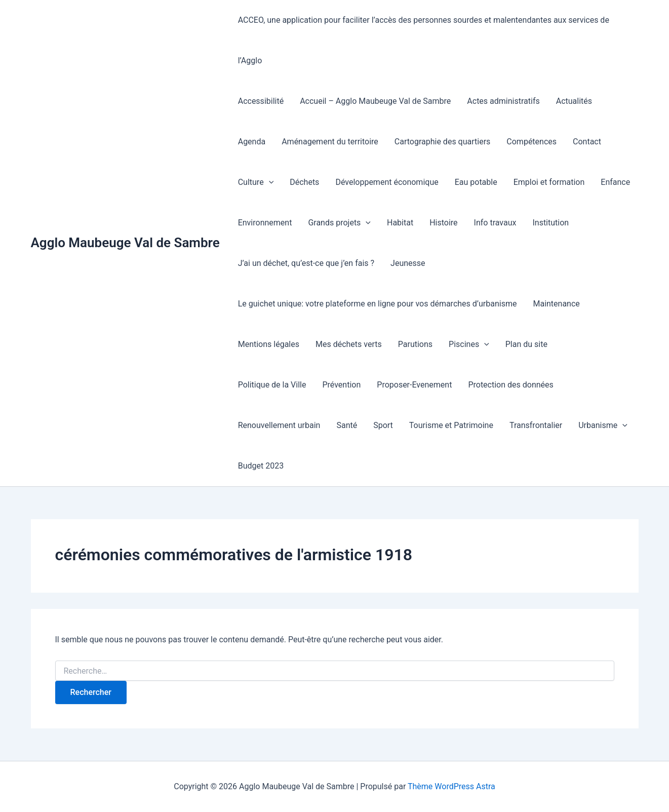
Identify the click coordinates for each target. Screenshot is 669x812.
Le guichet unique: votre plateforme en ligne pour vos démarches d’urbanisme (378, 304)
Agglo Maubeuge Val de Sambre (125, 243)
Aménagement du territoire (330, 142)
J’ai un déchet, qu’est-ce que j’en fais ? (306, 263)
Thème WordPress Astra (451, 786)
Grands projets (339, 223)
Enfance (615, 182)
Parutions (415, 344)
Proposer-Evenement (414, 385)
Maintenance (556, 304)
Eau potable (476, 182)
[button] (269, 182)
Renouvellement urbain (279, 425)
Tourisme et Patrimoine (451, 425)
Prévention (341, 385)
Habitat (400, 223)
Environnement (265, 223)
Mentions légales (269, 344)
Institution (550, 223)
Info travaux (495, 223)
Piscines (469, 344)
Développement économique (387, 182)
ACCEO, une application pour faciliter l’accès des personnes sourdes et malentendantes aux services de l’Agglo (424, 40)
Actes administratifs (503, 101)
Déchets (304, 182)
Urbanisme (603, 426)
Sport (383, 425)
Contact (587, 142)
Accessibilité (261, 101)
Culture (256, 182)
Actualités (574, 101)
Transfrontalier (536, 425)
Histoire (443, 223)
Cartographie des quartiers (443, 142)
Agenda (252, 142)
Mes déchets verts (349, 344)
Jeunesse (408, 263)
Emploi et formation (549, 182)
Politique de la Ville (272, 385)
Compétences (532, 142)
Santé (347, 425)
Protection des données (510, 385)
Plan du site (526, 344)
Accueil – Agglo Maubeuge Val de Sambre (375, 101)
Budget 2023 (261, 466)
